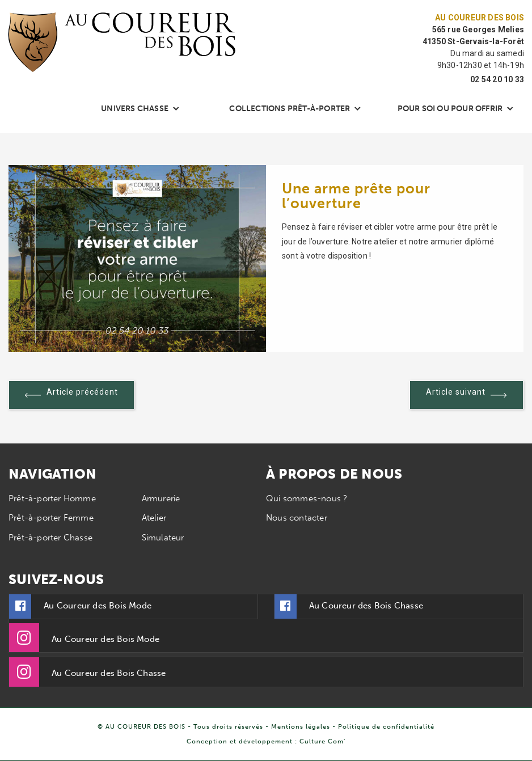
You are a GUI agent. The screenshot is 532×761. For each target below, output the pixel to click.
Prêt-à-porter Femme (51, 518)
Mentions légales (301, 726)
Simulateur (163, 538)
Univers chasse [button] (135, 109)
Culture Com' (322, 741)
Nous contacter (297, 518)
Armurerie (161, 498)
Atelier (154, 518)
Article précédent (71, 397)
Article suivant (466, 397)
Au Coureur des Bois (480, 18)
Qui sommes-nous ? (307, 498)
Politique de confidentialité (386, 726)
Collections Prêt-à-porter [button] (290, 109)
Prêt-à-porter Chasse (50, 538)
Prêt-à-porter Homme (52, 498)
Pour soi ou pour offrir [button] (450, 109)
